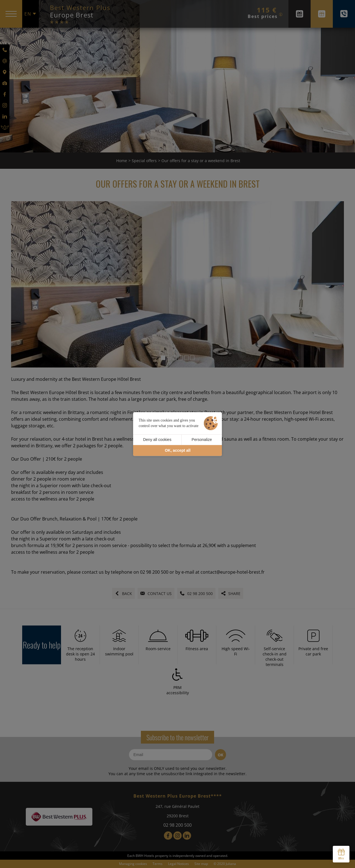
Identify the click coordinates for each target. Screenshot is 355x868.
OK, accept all (178, 450)
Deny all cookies (157, 440)
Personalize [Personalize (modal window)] (202, 440)
